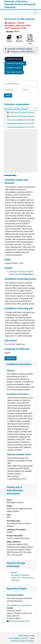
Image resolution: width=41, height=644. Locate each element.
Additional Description (19, 364)
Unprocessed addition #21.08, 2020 (21, 120)
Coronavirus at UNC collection (16, 109)
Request (19, 38)
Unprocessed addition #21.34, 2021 (21, 124)
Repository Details (17, 588)
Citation (9, 38)
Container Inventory (14, 68)
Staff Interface (24, 636)
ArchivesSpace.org (16, 638)
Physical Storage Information (16, 565)
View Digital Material (14, 72)
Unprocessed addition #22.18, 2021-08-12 (23, 127)
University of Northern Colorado (20, 49)
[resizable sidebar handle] (11, 175)
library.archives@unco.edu (19, 621)
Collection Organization (15, 63)
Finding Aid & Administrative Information (15, 490)
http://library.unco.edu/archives (19, 605)
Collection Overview (14, 59)
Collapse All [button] (10, 358)
